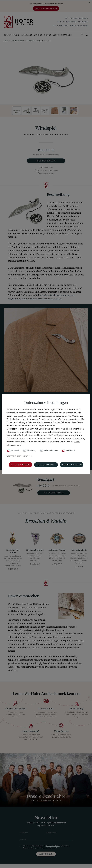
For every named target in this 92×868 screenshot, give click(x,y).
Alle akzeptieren (20, 465)
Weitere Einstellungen (18, 456)
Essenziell (15, 451)
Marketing (32, 451)
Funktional (70, 451)
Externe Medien (51, 451)
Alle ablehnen (46, 465)
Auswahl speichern (72, 465)
